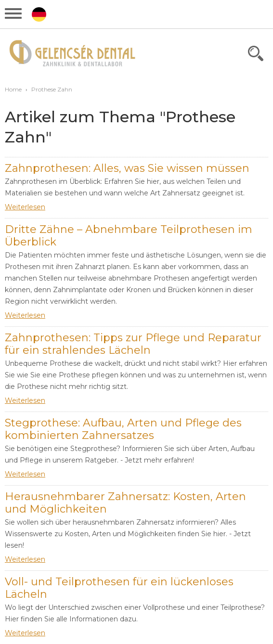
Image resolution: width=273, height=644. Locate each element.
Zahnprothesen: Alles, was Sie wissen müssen (127, 168)
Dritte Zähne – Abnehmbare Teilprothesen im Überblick (129, 236)
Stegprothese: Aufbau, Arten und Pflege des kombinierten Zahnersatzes (123, 429)
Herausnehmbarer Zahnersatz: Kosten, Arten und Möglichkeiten (125, 503)
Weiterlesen (25, 207)
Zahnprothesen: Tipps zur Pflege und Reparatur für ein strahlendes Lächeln (133, 344)
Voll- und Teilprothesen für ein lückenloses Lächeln (119, 588)
